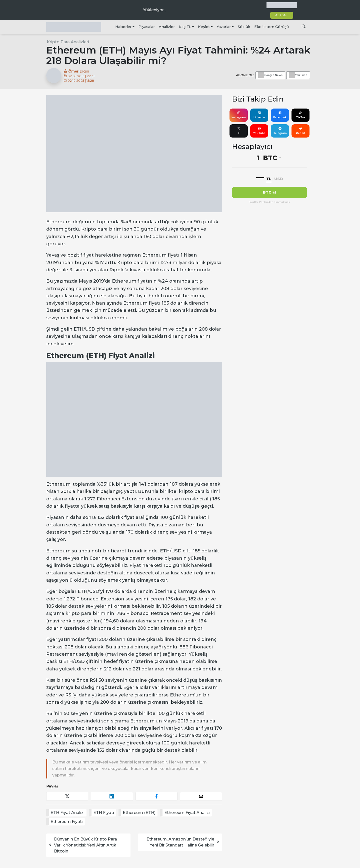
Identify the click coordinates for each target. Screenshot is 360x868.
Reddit (300, 131)
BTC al (269, 192)
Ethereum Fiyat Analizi (187, 813)
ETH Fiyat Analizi (67, 813)
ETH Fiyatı (104, 813)
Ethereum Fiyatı (67, 822)
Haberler (123, 27)
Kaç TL (185, 27)
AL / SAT (282, 15)
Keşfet (204, 27)
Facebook (280, 115)
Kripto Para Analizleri (68, 42)
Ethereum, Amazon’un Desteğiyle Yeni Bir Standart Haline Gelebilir (183, 842)
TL (269, 179)
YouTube (259, 131)
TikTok (301, 115)
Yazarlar (224, 27)
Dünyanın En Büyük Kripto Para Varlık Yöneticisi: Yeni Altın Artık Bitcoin (83, 845)
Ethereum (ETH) (139, 813)
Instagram (239, 115)
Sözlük (244, 27)
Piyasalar (147, 27)
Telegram (280, 131)
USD (279, 179)
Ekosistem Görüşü (271, 27)
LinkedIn (259, 115)
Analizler (167, 27)
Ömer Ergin (76, 71)
